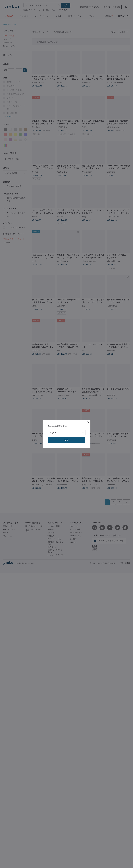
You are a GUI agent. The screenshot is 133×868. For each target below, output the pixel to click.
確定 (66, 440)
